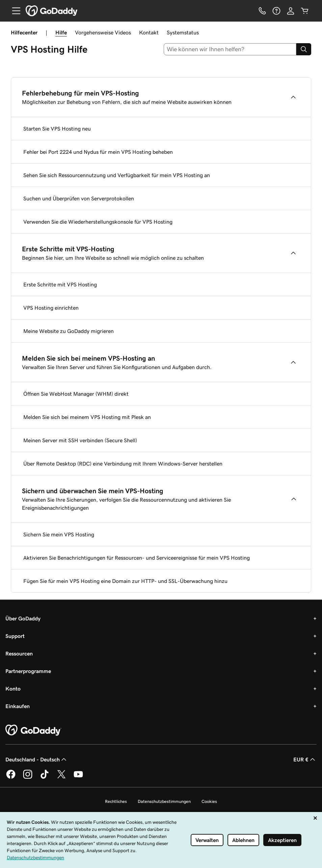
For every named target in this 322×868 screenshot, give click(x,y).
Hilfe (61, 32)
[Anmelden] (291, 11)
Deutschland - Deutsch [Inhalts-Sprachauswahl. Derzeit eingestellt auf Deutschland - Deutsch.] (37, 759)
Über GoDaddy (23, 618)
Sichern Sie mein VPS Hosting (59, 534)
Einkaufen (18, 706)
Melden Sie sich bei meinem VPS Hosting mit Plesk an (87, 417)
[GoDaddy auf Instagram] (28, 778)
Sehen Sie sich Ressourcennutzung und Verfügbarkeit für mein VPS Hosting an (117, 175)
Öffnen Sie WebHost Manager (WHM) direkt (76, 394)
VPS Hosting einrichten (51, 308)
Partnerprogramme (28, 671)
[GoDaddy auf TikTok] (45, 778)
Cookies (209, 801)
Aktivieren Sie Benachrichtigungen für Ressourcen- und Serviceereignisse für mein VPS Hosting (137, 558)
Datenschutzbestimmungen (164, 801)
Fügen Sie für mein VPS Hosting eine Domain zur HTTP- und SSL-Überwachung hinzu (125, 581)
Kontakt (149, 32)
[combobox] (230, 49)
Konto (13, 689)
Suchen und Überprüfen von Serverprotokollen (79, 198)
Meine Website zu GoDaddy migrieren (69, 331)
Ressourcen (19, 653)
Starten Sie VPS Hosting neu (57, 129)
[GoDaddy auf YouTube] (78, 778)
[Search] (304, 49)
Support (15, 636)
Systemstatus (183, 32)
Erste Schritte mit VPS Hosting (60, 284)
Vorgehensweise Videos (103, 32)
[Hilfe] (276, 11)
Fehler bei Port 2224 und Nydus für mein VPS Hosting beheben (98, 152)
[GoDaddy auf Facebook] (11, 778)
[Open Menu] (14, 11)
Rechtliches (116, 801)
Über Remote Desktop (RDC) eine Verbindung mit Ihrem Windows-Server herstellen (123, 464)
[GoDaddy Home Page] (33, 730)
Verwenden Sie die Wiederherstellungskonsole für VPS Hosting (98, 222)
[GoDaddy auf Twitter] (61, 778)
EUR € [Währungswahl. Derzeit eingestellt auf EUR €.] (305, 759)
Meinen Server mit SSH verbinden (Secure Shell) (80, 440)
